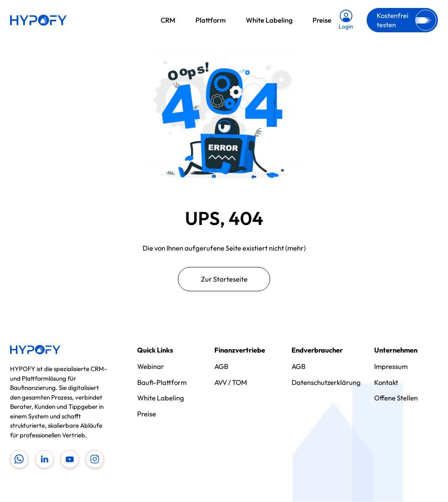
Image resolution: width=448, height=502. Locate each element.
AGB (221, 366)
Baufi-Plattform (162, 382)
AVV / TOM (231, 382)
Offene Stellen (396, 398)
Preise (322, 20)
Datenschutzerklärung (326, 382)
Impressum (391, 366)
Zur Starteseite (224, 279)
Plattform (211, 20)
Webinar (151, 366)
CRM (168, 20)
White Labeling (269, 20)
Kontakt (386, 382)
